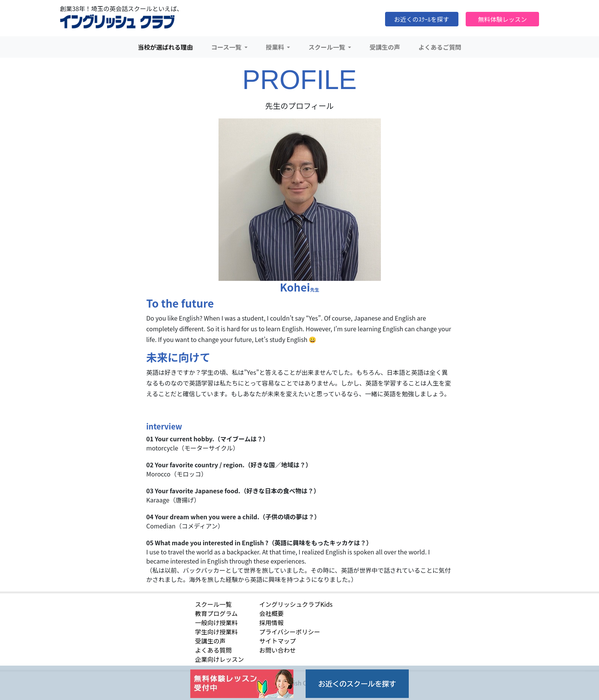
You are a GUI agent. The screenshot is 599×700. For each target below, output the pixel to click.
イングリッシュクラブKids (296, 604)
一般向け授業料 (216, 622)
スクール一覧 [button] (327, 47)
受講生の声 (385, 47)
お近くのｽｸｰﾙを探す (422, 19)
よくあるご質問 (440, 47)
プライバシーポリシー (290, 632)
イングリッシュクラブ (117, 22)
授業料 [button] (276, 47)
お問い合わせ (277, 650)
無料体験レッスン (502, 19)
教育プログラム (216, 613)
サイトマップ (277, 641)
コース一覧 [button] (227, 47)
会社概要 (271, 613)
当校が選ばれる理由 (165, 47)
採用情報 (271, 622)
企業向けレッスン (219, 659)
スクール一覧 (213, 604)
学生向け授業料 (216, 632)
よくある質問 (213, 650)
